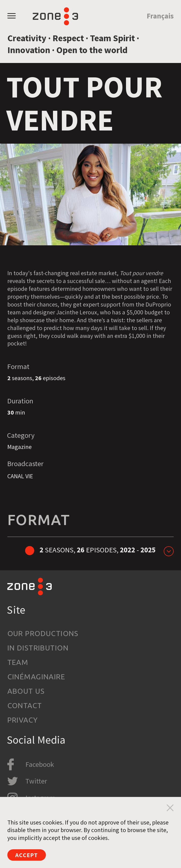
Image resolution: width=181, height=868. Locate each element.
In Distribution (38, 648)
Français (160, 16)
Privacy (23, 720)
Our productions (43, 633)
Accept (26, 855)
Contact (25, 705)
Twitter (36, 781)
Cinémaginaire (36, 677)
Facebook (40, 764)
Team (18, 662)
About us (26, 691)
